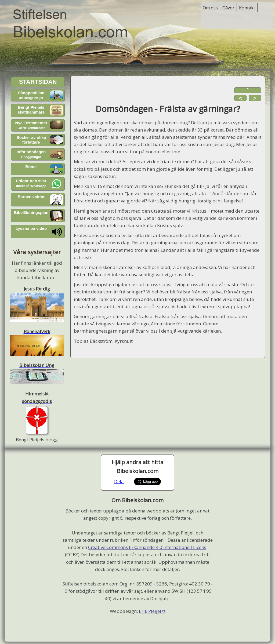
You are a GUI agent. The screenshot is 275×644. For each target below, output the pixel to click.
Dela (119, 481)
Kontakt (247, 8)
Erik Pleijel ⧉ (152, 611)
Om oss (210, 8)
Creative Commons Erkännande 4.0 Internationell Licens (147, 547)
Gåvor (228, 8)
